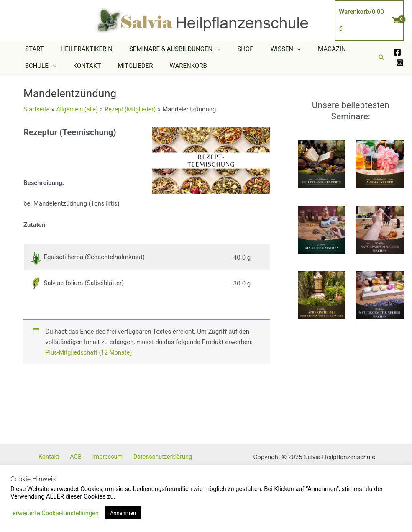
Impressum (112, 457)
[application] (206, 49)
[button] (381, 57)
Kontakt (61, 457)
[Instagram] (400, 63)
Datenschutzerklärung (165, 457)
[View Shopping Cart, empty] (369, 20)
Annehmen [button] (123, 513)
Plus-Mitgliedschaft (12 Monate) (91, 352)
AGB (84, 457)
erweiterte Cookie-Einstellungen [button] (56, 513)
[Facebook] (397, 52)
